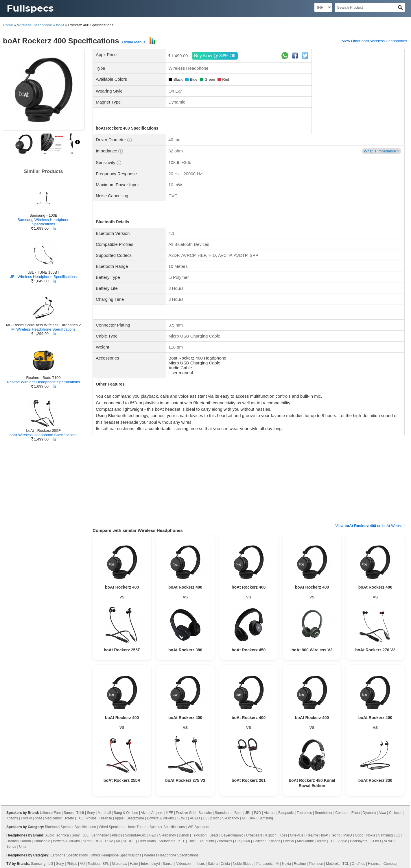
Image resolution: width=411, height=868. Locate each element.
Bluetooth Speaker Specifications (70, 827)
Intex (145, 864)
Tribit (80, 813)
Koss (283, 835)
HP (237, 841)
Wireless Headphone (35, 25)
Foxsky (26, 818)
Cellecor (395, 813)
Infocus (199, 864)
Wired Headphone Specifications (116, 855)
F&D (257, 813)
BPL (106, 864)
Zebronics (304, 813)
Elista (356, 813)
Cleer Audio (147, 841)
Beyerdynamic (232, 835)
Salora (213, 864)
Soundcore (223, 813)
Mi (244, 818)
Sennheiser (324, 813)
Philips (91, 818)
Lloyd (156, 864)
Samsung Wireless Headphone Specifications (43, 222)
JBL (248, 813)
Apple (119, 818)
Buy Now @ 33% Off (215, 56)
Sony (91, 813)
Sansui (168, 864)
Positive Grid (186, 813)
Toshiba (94, 864)
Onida (225, 864)
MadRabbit (53, 818)
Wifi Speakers (198, 827)
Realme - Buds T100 (44, 378)
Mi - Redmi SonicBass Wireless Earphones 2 (44, 325)
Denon (184, 835)
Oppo (359, 835)
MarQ (348, 835)
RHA (98, 841)
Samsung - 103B (44, 215)
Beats (214, 835)
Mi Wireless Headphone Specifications (43, 329)
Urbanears (254, 835)
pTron (215, 818)
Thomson (316, 864)
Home (8, 25)
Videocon (183, 864)
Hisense (106, 818)
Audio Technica (57, 835)
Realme (312, 835)
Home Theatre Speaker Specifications (156, 827)
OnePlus (297, 835)
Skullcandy (231, 818)
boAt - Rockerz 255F (43, 431)
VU (83, 864)
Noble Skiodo (243, 864)
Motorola (333, 864)
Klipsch (271, 835)
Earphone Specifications (69, 855)
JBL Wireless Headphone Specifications (43, 277)
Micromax (119, 864)
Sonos (69, 813)
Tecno (336, 835)
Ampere (157, 813)
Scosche (205, 813)
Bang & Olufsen (126, 813)
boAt (60, 25)
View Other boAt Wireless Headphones (374, 41)
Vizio (145, 813)
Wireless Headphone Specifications (171, 855)
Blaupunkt (286, 813)
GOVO (182, 818)
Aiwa (382, 813)
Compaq (342, 813)
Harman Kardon (19, 841)
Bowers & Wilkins (160, 818)
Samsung (266, 818)
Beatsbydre (135, 818)
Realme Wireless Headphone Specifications (44, 382)
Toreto (69, 818)
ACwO (195, 818)
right (78, 142)
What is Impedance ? (381, 151)
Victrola (270, 813)
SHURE (129, 841)
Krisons (12, 818)
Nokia (371, 835)
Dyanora (369, 813)
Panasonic (42, 841)
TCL (80, 818)
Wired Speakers (111, 827)
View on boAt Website (370, 526)
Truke (109, 841)
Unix (252, 818)
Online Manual (134, 42)
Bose (238, 813)
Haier (134, 864)
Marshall (104, 813)
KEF (170, 813)
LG (205, 818)
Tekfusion (199, 835)
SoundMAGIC (136, 835)
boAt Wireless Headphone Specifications (44, 435)
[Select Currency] (323, 7)
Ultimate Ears (50, 813)
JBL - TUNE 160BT (44, 272)
